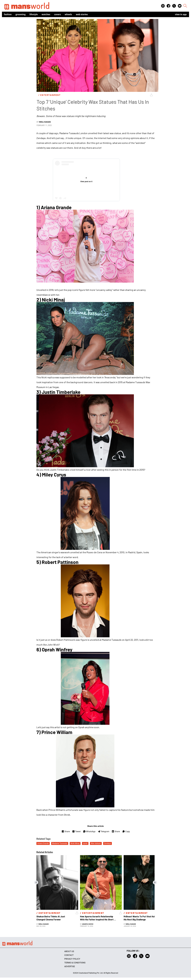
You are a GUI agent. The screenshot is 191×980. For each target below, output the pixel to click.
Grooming (21, 14)
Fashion (8, 14)
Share (66, 831)
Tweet (76, 831)
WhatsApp (89, 831)
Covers (57, 14)
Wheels (68, 14)
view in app (181, 14)
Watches (46, 14)
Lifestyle (34, 14)
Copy (126, 831)
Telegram (104, 831)
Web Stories (82, 14)
